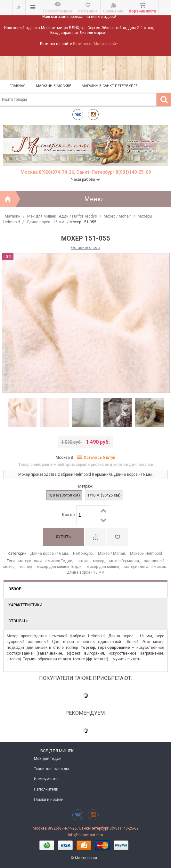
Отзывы (18, 621)
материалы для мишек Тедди (45, 561)
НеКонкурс (83, 553)
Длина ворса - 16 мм (45, 222)
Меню (94, 199)
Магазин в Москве (53, 86)
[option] (23, 413)
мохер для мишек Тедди (59, 567)
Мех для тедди (48, 759)
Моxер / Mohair (117, 216)
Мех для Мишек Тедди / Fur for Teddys (62, 216)
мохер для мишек (103, 567)
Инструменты (46, 779)
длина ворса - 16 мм (86, 572)
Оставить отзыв (85, 248)
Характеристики (25, 605)
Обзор (15, 589)
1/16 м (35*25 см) (104, 495)
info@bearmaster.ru (85, 835)
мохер (98, 561)
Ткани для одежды (51, 769)
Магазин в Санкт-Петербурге (110, 86)
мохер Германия (124, 561)
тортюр (26, 567)
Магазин (13, 216)
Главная (17, 86)
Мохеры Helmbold (146, 553)
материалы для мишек (145, 567)
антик (83, 561)
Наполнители (46, 789)
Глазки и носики (49, 800)
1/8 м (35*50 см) (64, 495)
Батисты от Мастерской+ (96, 44)
